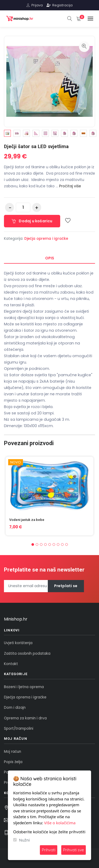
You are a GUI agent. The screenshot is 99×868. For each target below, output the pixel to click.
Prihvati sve (74, 850)
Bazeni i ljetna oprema (24, 687)
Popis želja (13, 762)
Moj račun (13, 752)
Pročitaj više (70, 186)
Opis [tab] (50, 258)
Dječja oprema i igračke (46, 239)
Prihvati (49, 850)
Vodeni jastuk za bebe (27, 520)
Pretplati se (66, 586)
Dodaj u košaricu (32, 221)
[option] (7, 133)
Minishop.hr (16, 619)
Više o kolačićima (60, 823)
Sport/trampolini (19, 728)
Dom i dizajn (15, 708)
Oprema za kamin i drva (25, 718)
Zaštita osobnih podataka (27, 654)
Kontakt (11, 664)
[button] (33, 544)
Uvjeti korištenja (18, 643)
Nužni (24, 840)
